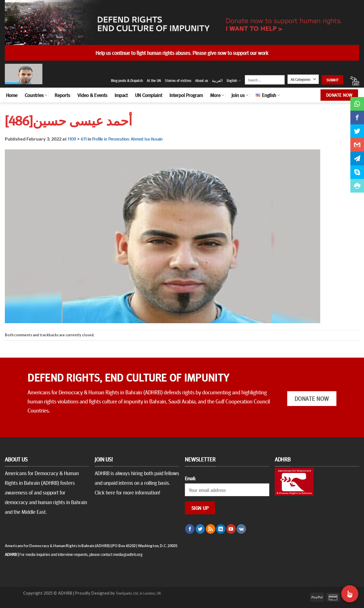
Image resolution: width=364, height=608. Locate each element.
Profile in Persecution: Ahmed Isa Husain (127, 139)
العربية (217, 81)
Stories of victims (178, 81)
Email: (190, 478)
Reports (62, 95)
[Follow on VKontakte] (241, 529)
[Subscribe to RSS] (211, 529)
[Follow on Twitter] (200, 529)
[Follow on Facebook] (190, 529)
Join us (240, 95)
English (234, 81)
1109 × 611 (77, 139)
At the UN (154, 81)
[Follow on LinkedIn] (221, 529)
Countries (36, 95)
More (217, 95)
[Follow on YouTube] (231, 529)
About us (201, 81)
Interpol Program (186, 95)
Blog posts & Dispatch (127, 81)
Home (12, 95)
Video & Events (92, 95)
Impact (121, 95)
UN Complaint (149, 95)
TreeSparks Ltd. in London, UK (138, 593)
